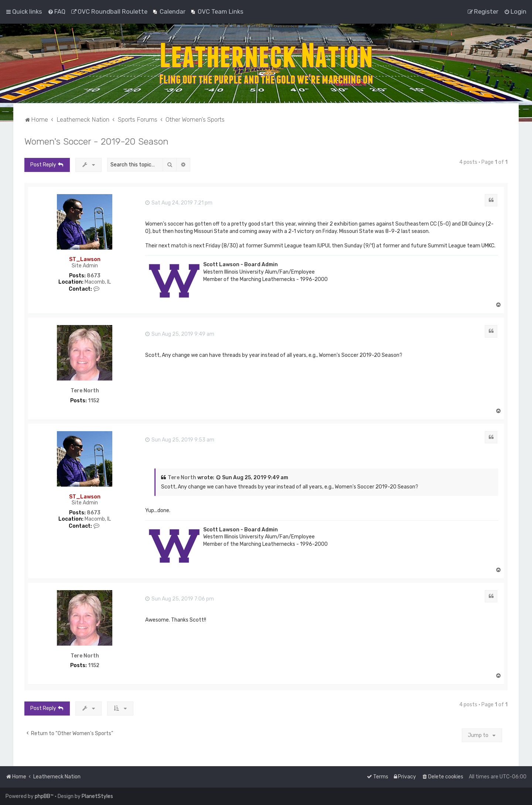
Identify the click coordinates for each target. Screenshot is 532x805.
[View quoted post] (219, 478)
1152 (94, 401)
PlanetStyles (97, 796)
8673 (94, 276)
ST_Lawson (85, 259)
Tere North (85, 391)
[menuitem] (57, 11)
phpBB (42, 796)
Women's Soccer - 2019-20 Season (96, 141)
